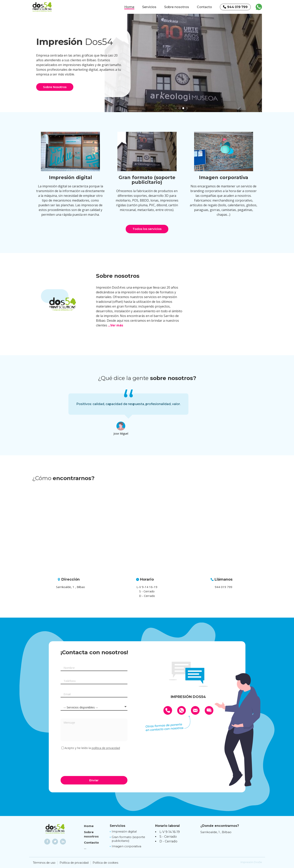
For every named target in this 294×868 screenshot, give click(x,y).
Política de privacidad (74, 863)
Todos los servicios (147, 229)
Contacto (204, 7)
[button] (180, 108)
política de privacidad (106, 748)
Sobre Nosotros (55, 87)
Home (129, 7)
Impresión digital (124, 831)
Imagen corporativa (126, 846)
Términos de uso (44, 863)
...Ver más (116, 325)
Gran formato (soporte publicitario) (128, 839)
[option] (183, 63)
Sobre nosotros (177, 7)
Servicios (149, 7)
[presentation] (90, 762)
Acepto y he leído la (92, 748)
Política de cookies (105, 863)
